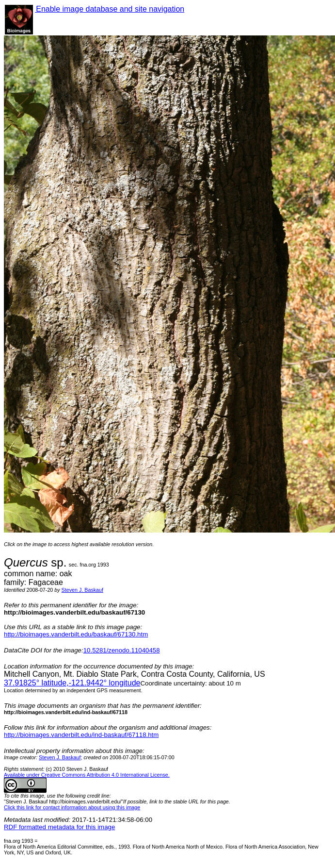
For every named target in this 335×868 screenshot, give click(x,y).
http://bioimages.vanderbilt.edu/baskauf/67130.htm (76, 634)
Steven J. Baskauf (82, 590)
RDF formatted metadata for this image (59, 827)
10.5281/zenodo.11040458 (122, 650)
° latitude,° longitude (72, 683)
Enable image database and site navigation (110, 9)
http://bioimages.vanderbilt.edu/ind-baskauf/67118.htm (81, 735)
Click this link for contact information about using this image (72, 807)
